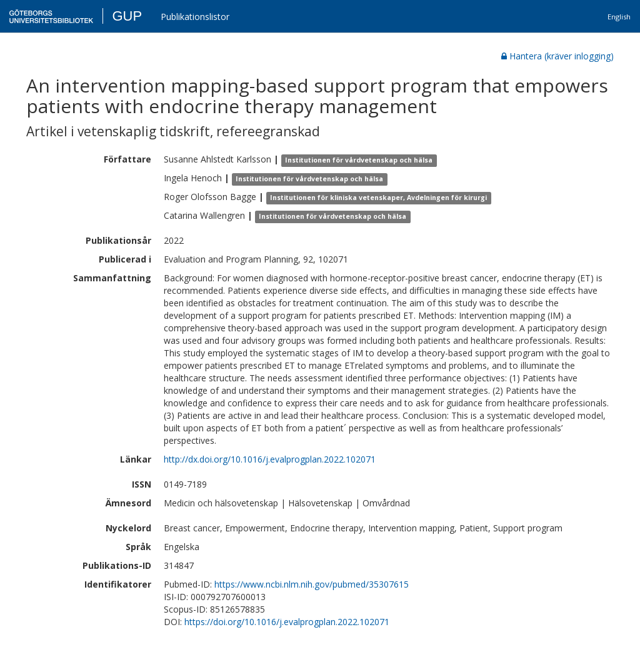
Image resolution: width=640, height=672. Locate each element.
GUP (127, 16)
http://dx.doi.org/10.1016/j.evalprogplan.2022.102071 (270, 459)
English (619, 17)
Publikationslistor (195, 17)
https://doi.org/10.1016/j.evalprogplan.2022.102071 (287, 622)
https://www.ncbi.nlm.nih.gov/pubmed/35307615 (312, 584)
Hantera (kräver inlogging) (557, 56)
